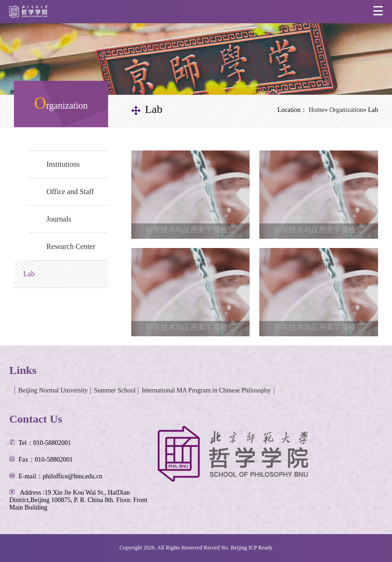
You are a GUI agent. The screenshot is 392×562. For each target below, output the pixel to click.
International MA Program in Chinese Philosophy (206, 390)
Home (316, 110)
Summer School (115, 390)
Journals (59, 219)
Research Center (71, 246)
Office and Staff (70, 192)
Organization (346, 110)
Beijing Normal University (53, 390)
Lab (29, 274)
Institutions (63, 164)
